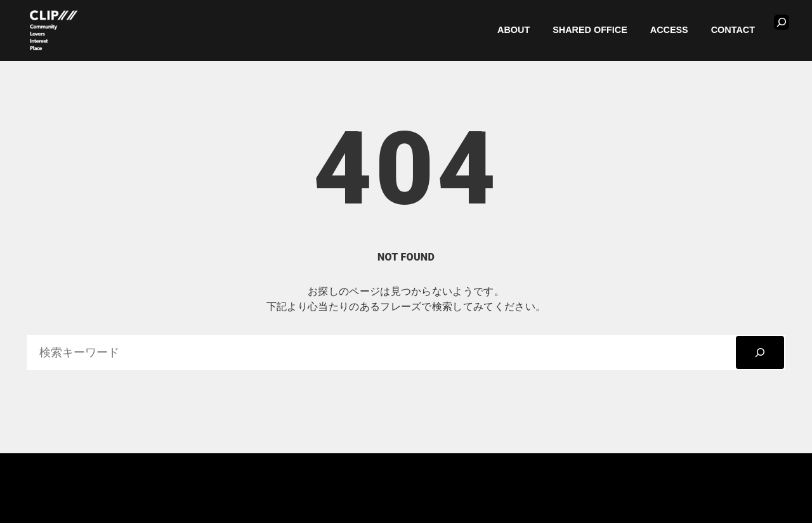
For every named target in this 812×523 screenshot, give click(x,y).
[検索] (760, 352)
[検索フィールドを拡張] (782, 22)
